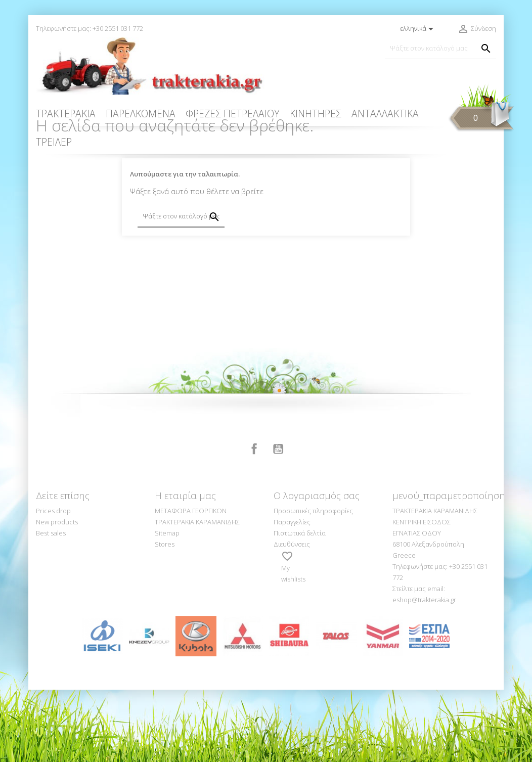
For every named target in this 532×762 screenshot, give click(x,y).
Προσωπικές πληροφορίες (313, 583)
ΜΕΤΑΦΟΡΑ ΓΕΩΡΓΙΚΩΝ (191, 583)
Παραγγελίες (292, 594)
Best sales (51, 605)
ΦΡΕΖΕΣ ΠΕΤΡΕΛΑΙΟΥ (233, 114)
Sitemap (167, 605)
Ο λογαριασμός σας (317, 568)
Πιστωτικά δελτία (300, 605)
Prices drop (53, 583)
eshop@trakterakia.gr (424, 672)
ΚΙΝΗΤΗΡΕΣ (316, 114)
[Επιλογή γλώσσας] (419, 29)
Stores (165, 616)
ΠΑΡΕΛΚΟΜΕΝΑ (141, 114)
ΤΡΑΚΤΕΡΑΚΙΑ (66, 114)
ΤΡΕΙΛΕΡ (54, 142)
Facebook (254, 521)
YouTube (278, 521)
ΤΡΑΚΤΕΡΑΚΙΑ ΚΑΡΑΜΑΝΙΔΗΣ (197, 594)
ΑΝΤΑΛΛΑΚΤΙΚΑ (385, 114)
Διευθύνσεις (292, 616)
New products (57, 594)
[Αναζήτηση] (440, 48)
